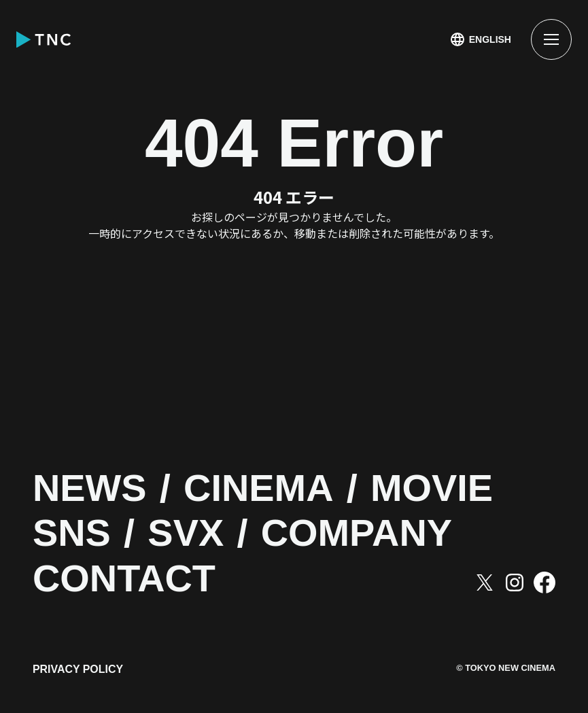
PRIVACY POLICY (78, 671)
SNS (73, 534)
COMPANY (364, 534)
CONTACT (127, 579)
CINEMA (264, 489)
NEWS (91, 489)
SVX (189, 534)
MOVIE (442, 489)
